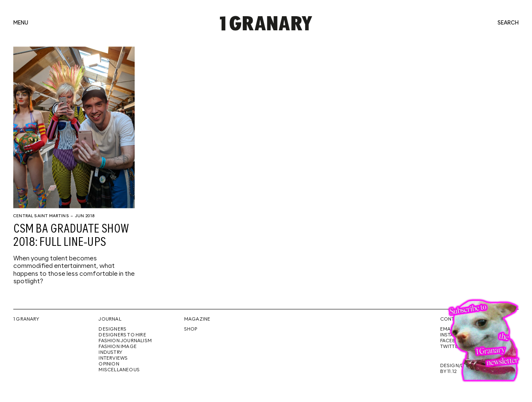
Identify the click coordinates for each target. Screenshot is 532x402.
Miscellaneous (119, 370)
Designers (112, 329)
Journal (110, 319)
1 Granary (26, 319)
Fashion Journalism (125, 341)
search (508, 23)
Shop (191, 329)
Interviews (113, 358)
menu (21, 23)
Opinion (109, 364)
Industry (110, 353)
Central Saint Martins (41, 216)
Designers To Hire (122, 335)
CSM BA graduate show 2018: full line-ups (71, 236)
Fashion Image (118, 347)
